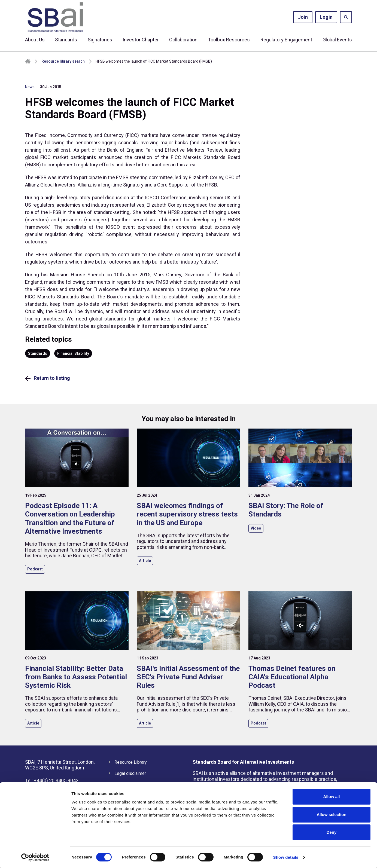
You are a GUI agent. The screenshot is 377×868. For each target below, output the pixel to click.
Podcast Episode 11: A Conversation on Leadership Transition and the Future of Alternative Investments (70, 518)
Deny (332, 832)
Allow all (332, 797)
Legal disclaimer (130, 773)
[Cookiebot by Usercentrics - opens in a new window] (35, 857)
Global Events (337, 40)
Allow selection (331, 814)
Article (145, 561)
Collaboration (183, 40)
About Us (35, 40)
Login (326, 17)
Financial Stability (73, 353)
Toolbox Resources (229, 40)
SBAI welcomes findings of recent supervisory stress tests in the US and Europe (187, 514)
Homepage (28, 61)
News (30, 87)
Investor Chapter (141, 40)
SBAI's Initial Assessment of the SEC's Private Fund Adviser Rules (188, 677)
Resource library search (63, 61)
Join (303, 17)
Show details (286, 857)
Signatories (100, 40)
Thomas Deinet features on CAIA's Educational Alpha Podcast (292, 677)
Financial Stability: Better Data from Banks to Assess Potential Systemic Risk (76, 677)
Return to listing (52, 378)
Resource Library (131, 762)
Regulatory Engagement (286, 40)
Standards (66, 40)
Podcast (35, 569)
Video (256, 528)
